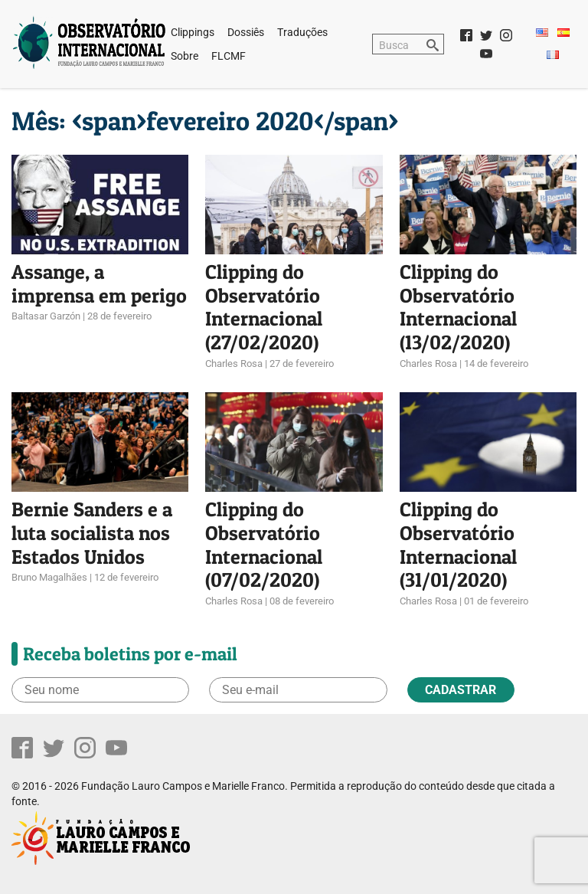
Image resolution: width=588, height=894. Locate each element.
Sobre (185, 56)
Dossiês (246, 32)
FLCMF (229, 56)
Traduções (302, 32)
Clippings (193, 32)
